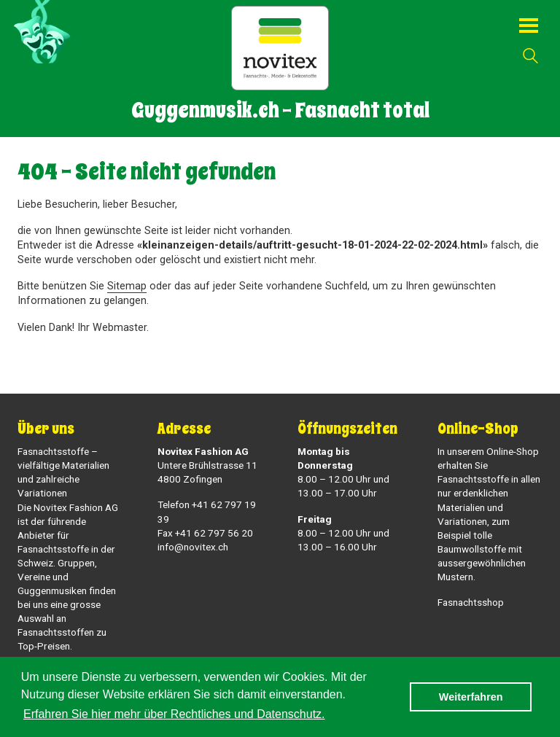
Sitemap (127, 286)
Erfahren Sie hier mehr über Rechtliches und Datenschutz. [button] (174, 714)
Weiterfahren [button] (471, 697)
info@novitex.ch (193, 547)
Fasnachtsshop (471, 602)
